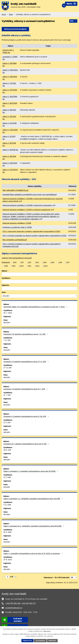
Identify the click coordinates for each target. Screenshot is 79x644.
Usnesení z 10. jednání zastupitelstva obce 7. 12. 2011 (26, 334)
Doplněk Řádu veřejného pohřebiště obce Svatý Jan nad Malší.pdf (30, 195)
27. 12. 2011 (7, 368)
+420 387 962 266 (13, 603)
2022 (37, 266)
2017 (68, 262)
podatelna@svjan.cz (14, 608)
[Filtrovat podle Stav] (39, 296)
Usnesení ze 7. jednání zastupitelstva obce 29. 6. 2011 (27, 444)
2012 (29, 262)
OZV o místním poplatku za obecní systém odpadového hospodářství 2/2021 (34, 236)
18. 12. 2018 (7, 532)
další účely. (47, 631)
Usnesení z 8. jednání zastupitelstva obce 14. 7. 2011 (26, 389)
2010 (15, 262)
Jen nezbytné (40, 641)
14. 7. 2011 (7, 395)
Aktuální (7, 323)
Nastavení (52, 641)
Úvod (4, 14)
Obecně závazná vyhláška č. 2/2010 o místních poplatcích (26, 210)
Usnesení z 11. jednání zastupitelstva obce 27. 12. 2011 (26, 362)
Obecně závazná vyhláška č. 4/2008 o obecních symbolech (27, 205)
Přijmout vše (27, 641)
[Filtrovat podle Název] (39, 274)
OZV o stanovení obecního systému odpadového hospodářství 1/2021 (31, 231)
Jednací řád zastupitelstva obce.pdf (17, 258)
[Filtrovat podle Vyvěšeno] (39, 282)
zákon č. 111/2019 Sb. (10, 150)
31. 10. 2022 (8, 560)
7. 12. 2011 (7, 340)
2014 (45, 262)
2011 (22, 262)
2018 (6, 266)
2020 (22, 266)
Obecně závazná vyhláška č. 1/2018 (17, 223)
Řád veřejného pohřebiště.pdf (15, 240)
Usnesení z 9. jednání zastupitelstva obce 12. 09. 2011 (26, 416)
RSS (73, 21)
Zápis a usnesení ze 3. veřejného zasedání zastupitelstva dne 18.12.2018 (34, 526)
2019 (14, 266)
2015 (53, 262)
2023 (46, 266)
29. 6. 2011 (7, 450)
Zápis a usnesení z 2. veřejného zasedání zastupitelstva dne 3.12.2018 (33, 499)
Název (4, 271)
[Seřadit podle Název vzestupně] (8, 270)
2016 (60, 262)
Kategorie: (6, 262)
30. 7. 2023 (8, 313)
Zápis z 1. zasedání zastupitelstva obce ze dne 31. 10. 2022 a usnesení (33, 553)
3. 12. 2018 (7, 505)
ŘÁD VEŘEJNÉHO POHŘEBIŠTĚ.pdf (15, 190)
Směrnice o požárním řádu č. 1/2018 (17, 227)
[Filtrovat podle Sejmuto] (39, 289)
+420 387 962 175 (28, 603)
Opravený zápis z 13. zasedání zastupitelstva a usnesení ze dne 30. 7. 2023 (36, 307)
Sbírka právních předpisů (15, 29)
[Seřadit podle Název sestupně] (8, 271)
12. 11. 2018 (7, 477)
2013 (37, 262)
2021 (29, 266)
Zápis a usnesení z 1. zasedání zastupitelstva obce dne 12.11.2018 (31, 471)
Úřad (11, 14)
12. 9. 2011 (7, 423)
